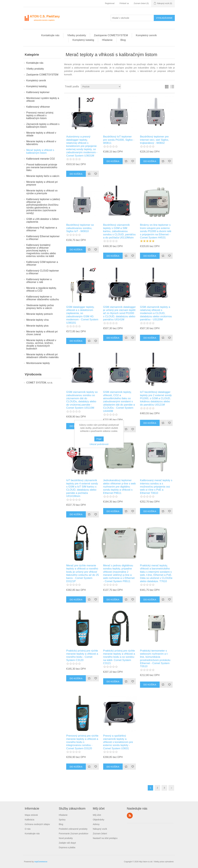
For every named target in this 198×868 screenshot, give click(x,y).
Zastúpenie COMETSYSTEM (111, 35)
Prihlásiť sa (124, 3)
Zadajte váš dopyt (67, 843)
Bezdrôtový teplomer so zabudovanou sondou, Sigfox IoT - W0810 (80, 228)
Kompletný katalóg (83, 40)
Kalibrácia (29, 820)
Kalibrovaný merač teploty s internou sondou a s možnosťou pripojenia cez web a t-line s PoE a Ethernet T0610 (156, 487)
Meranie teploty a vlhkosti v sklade (41, 134)
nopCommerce (41, 862)
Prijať (99, 439)
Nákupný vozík (100, 829)
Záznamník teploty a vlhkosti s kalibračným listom (43, 125)
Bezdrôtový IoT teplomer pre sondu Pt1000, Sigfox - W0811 (119, 140)
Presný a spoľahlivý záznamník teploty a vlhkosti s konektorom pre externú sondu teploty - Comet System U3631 (118, 742)
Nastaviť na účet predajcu (105, 838)
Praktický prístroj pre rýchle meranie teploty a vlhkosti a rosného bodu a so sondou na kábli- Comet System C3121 (119, 657)
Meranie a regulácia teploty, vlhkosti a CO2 (41, 289)
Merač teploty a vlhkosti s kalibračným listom (40, 151)
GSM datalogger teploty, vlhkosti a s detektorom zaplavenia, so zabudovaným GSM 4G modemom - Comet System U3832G (82, 315)
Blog (123, 40)
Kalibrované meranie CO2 (41, 159)
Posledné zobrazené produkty (73, 829)
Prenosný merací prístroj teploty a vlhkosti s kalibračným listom (40, 115)
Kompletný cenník (146, 35)
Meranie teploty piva (37, 326)
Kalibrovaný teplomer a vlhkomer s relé (39, 281)
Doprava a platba (67, 847)
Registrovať (110, 3)
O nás (28, 829)
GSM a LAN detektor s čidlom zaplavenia (43, 220)
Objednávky (99, 820)
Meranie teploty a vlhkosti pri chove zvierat (42, 333)
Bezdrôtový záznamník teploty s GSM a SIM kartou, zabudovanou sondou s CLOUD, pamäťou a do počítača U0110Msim (119, 231)
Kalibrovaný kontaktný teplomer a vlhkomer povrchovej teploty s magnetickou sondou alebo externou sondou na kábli (41, 251)
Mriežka (167, 87)
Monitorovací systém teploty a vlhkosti (43, 99)
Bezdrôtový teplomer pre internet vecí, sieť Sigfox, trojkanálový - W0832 (154, 140)
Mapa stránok (31, 815)
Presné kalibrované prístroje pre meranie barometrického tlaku (42, 167)
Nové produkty (66, 838)
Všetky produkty (77, 35)
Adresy (96, 824)
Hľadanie (107, 40)
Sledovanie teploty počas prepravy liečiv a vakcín (40, 307)
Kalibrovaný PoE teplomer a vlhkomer (42, 229)
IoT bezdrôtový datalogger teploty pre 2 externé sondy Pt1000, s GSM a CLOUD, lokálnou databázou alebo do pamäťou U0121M (156, 398)
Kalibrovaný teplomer (38, 92)
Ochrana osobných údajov (37, 824)
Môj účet (97, 815)
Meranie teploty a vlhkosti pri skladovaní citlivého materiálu (42, 356)
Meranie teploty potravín (40, 314)
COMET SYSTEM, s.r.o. (40, 383)
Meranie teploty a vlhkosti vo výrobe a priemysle (42, 192)
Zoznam (172, 87)
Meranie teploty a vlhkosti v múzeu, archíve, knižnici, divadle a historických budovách (41, 344)
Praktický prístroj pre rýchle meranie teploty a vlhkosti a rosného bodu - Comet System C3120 (82, 655)
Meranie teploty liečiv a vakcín (43, 176)
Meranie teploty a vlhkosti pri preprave (42, 183)
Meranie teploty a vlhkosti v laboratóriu (41, 143)
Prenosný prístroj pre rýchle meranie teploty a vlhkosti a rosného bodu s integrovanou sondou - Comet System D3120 (82, 742)
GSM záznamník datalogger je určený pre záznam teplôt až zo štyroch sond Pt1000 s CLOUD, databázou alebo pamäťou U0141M (119, 313)
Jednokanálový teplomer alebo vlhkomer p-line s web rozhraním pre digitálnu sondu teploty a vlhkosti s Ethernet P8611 (119, 487)
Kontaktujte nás (50, 35)
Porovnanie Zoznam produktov (74, 834)
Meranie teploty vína (37, 320)
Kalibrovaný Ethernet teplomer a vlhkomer (43, 238)
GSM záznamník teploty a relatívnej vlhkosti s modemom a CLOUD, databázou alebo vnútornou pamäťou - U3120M (156, 313)
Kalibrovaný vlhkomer (38, 107)
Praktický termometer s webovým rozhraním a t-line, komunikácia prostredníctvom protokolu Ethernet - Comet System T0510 (155, 659)
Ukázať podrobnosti (99, 444)
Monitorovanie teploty (38, 363)
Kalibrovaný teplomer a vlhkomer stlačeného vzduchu (43, 298)
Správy (62, 820)
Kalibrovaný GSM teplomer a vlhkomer (42, 263)
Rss (130, 816)
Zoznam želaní (100, 834)
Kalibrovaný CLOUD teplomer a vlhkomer (43, 272)
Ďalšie (171, 788)
